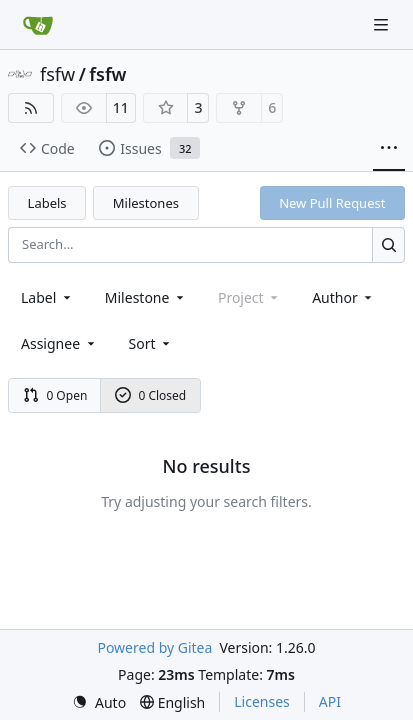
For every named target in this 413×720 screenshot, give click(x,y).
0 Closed (151, 395)
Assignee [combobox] (59, 343)
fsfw (57, 74)
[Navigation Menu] (383, 24)
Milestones (146, 203)
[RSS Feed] (31, 108)
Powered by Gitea (154, 647)
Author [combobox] (343, 297)
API (330, 701)
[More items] (389, 149)
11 (121, 107)
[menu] (151, 343)
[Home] (38, 25)
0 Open (55, 395)
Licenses (262, 701)
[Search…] (388, 244)
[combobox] (47, 297)
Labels (47, 203)
